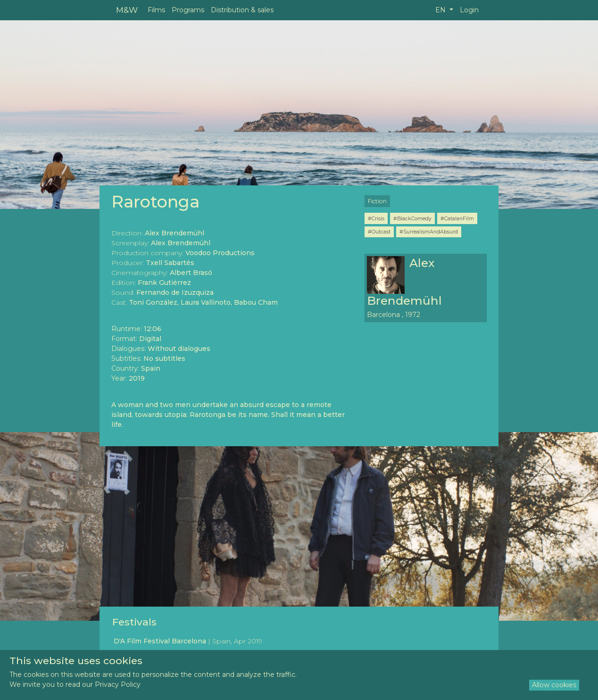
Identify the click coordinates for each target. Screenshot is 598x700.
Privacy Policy (118, 684)
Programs (188, 10)
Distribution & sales (242, 10)
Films (156, 10)
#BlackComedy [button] (412, 218)
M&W (127, 10)
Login (469, 10)
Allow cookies (554, 685)
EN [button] (441, 10)
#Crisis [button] (376, 218)
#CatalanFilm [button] (457, 218)
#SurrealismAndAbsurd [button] (429, 232)
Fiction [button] (377, 201)
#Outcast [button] (379, 232)
